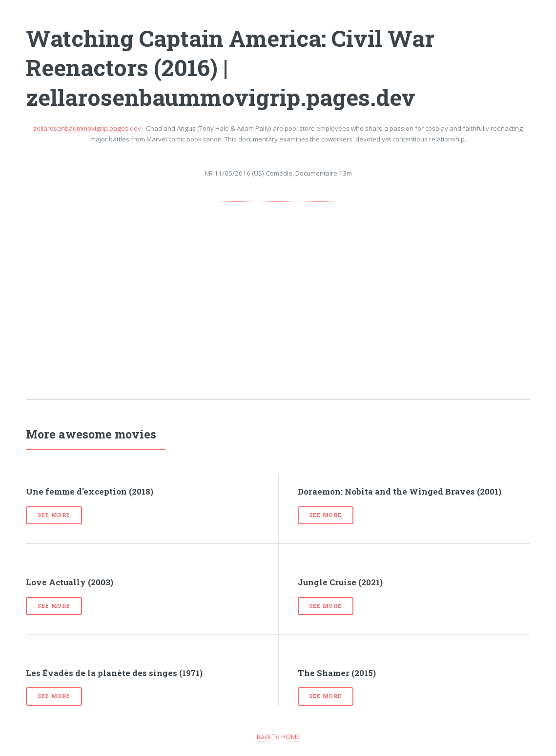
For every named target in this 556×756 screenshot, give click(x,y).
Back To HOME (278, 736)
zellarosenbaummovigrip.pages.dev (87, 128)
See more (54, 515)
